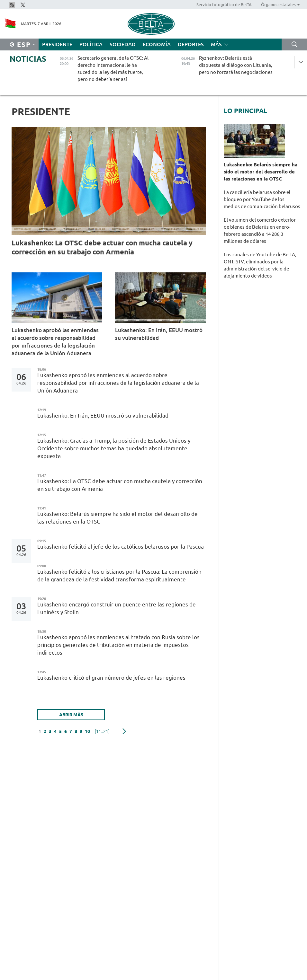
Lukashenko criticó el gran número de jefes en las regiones (112, 678)
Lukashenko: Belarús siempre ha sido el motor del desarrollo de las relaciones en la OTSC (117, 518)
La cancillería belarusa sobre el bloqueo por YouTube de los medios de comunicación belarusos (262, 199)
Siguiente (124, 731)
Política (91, 44)
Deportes (191, 44)
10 (87, 731)
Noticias (28, 59)
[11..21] (102, 731)
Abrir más (71, 715)
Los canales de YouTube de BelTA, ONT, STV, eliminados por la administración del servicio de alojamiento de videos (260, 265)
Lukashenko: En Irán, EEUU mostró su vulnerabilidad (159, 334)
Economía (157, 44)
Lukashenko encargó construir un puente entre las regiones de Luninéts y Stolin (117, 608)
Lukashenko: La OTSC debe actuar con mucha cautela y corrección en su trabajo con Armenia (102, 247)
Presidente (57, 44)
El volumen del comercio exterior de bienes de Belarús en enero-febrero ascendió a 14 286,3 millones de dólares (260, 230)
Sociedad (123, 44)
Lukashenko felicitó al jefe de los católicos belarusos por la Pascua (121, 547)
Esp (24, 44)
